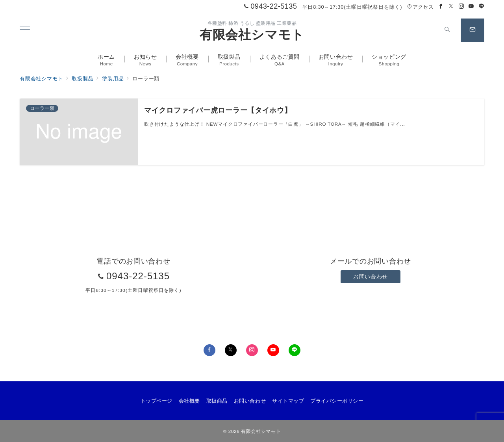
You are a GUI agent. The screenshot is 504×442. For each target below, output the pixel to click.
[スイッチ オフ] (447, 30)
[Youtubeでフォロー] (471, 6)
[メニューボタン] (25, 30)
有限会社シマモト (252, 35)
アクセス (420, 7)
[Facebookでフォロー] (441, 6)
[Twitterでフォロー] (451, 6)
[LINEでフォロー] (482, 6)
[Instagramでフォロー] (461, 6)
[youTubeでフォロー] (273, 350)
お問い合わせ (370, 277)
